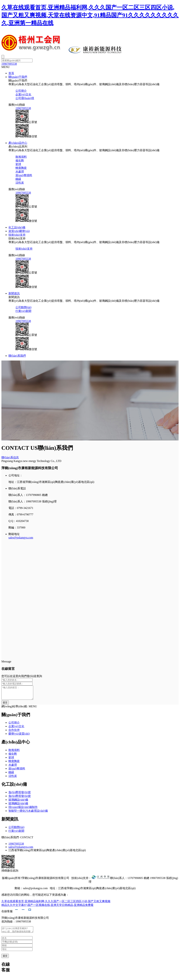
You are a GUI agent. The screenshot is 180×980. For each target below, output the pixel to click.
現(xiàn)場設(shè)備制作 (23, 810)
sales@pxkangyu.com (21, 538)
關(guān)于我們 (18, 77)
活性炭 (20, 183)
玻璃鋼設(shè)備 (18, 802)
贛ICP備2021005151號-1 (151, 891)
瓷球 (18, 164)
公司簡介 (21, 91)
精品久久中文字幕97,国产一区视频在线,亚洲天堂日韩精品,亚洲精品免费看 (47, 908)
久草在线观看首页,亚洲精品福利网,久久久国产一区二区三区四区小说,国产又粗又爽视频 (56, 904)
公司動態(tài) (23, 307)
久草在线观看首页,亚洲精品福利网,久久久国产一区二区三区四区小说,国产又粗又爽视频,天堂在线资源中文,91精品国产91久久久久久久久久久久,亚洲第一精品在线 (90, 15)
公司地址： (15, 475)
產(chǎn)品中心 (18, 143)
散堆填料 (21, 157)
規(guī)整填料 (24, 175)
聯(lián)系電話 (17, 488)
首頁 (11, 73)
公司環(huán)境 (25, 98)
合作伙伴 (14, 733)
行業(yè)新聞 (23, 311)
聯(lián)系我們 (17, 356)
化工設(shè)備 (17, 227)
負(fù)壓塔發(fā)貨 (20, 795)
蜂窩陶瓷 (21, 168)
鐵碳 (18, 179)
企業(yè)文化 (23, 94)
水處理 (20, 172)
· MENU (32, 709)
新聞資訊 (14, 293)
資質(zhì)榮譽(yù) (19, 231)
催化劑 (20, 160)
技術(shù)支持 (17, 235)
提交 (5, 959)
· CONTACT (26, 840)
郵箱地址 (14, 534)
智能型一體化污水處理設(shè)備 (28, 813)
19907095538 (9, 64)
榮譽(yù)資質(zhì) (19, 736)
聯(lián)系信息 (10, 457)
